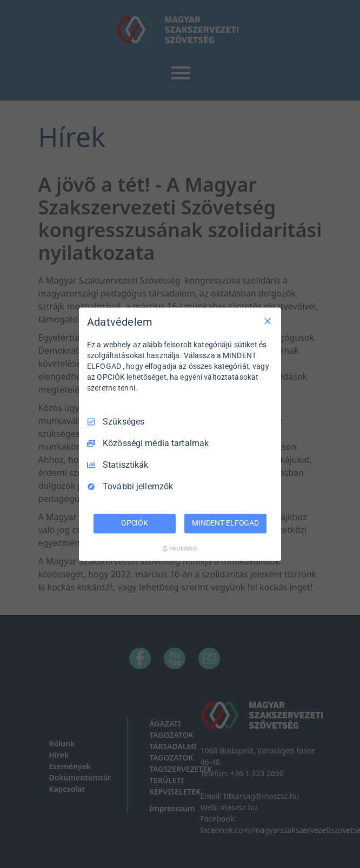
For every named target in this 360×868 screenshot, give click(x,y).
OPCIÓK (135, 523)
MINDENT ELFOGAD (225, 523)
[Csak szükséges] (268, 321)
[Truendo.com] (180, 548)
